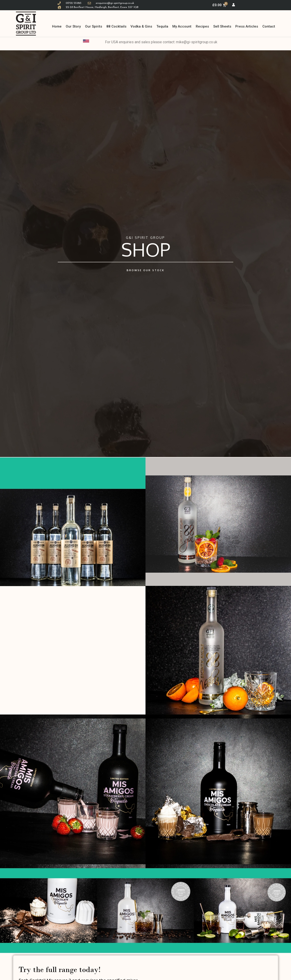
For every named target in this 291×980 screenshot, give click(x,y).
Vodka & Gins (141, 26)
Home (57, 26)
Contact (269, 26)
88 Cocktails (116, 26)
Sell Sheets (222, 26)
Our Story (73, 26)
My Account (182, 26)
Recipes (202, 26)
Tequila (162, 26)
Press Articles (247, 26)
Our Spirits (94, 26)
